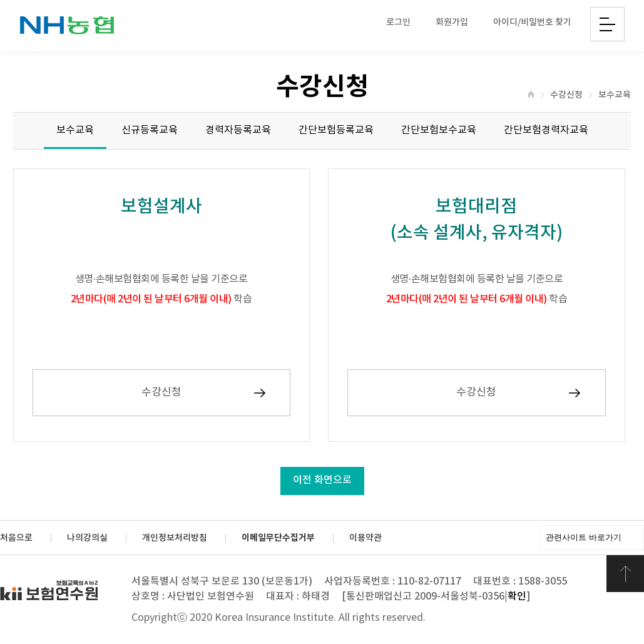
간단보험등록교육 (336, 130)
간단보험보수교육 (439, 130)
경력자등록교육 (238, 130)
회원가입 (452, 23)
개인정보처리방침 (175, 538)
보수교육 (615, 95)
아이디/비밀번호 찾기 (532, 23)
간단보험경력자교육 (546, 130)
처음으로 (16, 538)
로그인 (398, 23)
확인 (517, 596)
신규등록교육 (150, 130)
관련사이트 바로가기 (584, 537)
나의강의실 (87, 538)
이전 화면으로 (322, 480)
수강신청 (566, 95)
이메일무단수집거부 (278, 538)
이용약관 (365, 538)
